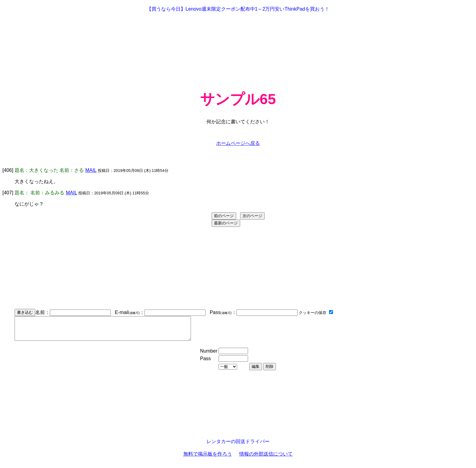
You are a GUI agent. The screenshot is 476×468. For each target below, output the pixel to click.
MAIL (91, 170)
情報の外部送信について (266, 458)
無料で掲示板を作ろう (208, 458)
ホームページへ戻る (238, 143)
